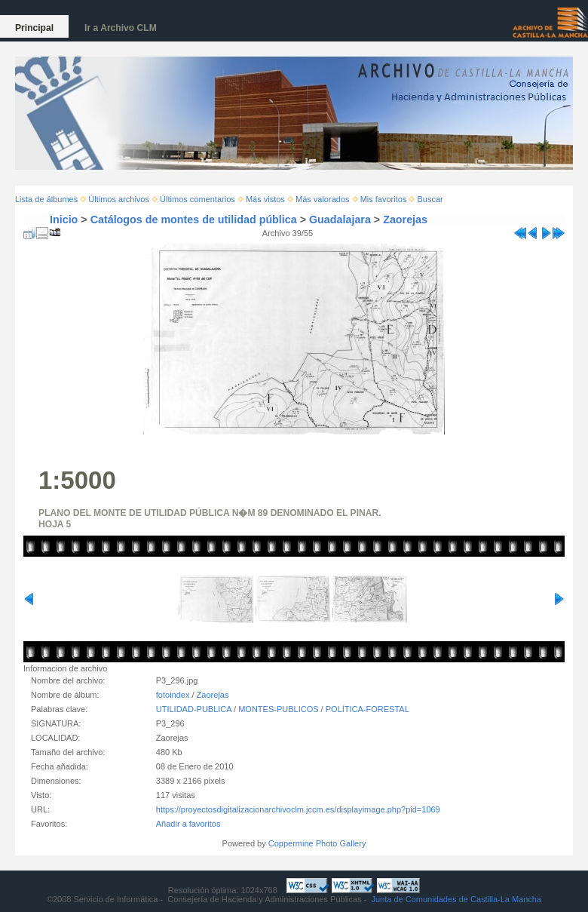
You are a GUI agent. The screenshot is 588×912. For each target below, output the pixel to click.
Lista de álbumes (46, 199)
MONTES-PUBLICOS (278, 709)
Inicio (64, 220)
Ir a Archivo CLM (121, 28)
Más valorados (323, 199)
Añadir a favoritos (188, 824)
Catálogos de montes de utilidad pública (194, 220)
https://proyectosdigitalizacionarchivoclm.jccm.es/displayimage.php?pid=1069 (298, 809)
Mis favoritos (384, 199)
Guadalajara (340, 220)
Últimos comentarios (198, 199)
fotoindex (173, 695)
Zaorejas (405, 220)
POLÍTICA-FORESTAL (367, 709)
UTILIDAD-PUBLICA (194, 709)
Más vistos (265, 199)
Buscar (430, 199)
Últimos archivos (119, 199)
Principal (34, 28)
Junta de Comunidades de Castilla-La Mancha (456, 899)
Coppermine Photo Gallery (317, 843)
